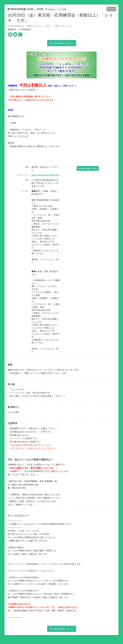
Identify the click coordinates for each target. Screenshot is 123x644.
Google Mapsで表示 (88, 168)
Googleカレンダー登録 (55, 9)
